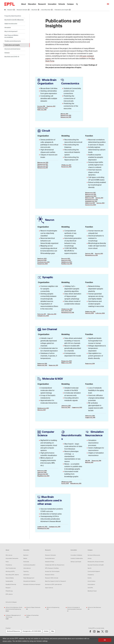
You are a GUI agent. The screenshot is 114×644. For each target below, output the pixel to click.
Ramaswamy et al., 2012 (91, 255)
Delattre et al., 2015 (90, 312)
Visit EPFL (90, 588)
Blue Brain (35, 10)
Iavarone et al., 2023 (91, 205)
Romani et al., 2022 (66, 167)
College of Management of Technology (15, 617)
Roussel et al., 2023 (43, 264)
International (27, 568)
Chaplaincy (91, 575)
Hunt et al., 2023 (90, 313)
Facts (7, 562)
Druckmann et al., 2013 (43, 262)
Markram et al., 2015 (43, 162)
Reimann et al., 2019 (66, 117)
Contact (46, 631)
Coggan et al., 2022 (77, 407)
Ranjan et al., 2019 (42, 364)
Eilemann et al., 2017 (43, 474)
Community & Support (94, 571)
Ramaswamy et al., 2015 (91, 200)
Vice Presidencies (11, 568)
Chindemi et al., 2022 (67, 309)
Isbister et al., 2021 (90, 203)
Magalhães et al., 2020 (43, 476)
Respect (8, 588)
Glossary (7, 53)
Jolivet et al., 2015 (66, 406)
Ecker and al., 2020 (66, 311)
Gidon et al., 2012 (52, 314)
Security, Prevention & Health (96, 565)
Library (90, 558)
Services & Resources (94, 555)
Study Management (29, 578)
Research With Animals (52, 578)
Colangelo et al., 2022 (43, 316)
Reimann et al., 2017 (43, 164)
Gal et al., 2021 (99, 198)
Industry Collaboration (77, 558)
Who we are (9, 555)
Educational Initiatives (29, 581)
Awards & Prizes (50, 562)
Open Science (49, 588)
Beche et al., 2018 (42, 471)
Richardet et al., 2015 (76, 483)
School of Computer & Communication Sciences (76, 609)
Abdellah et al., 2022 (67, 262)
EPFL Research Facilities (52, 568)
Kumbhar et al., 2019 (67, 264)
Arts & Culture (92, 581)
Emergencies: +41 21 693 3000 (32, 631)
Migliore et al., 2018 (66, 363)
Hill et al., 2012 (64, 114)
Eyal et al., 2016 (89, 254)
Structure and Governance (12, 49)
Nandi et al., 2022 (42, 259)
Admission (26, 575)
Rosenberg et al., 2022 (43, 528)
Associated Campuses (12, 558)
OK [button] (105, 640)
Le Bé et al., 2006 (100, 313)
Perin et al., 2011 (42, 314)
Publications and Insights (62, 10)
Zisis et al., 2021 (42, 410)
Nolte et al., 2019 (90, 198)
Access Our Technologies (52, 571)
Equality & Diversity (11, 584)
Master (25, 558)
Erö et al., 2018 (41, 106)
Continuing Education (29, 565)
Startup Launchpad (76, 562)
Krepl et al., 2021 (51, 106)
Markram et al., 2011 (43, 166)
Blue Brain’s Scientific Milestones (14, 20)
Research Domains (22, 10)
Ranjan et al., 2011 (53, 365)
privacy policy (7, 641)
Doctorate (26, 562)
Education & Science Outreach (32, 584)
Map (53, 631)
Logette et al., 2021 (42, 527)
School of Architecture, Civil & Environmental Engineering (15, 609)
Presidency (9, 565)
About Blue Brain (46, 10)
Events (90, 578)
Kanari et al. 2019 (42, 260)
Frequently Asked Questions (13, 16)
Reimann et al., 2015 (66, 115)
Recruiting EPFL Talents (12, 575)
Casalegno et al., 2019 (55, 527)
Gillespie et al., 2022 (67, 482)
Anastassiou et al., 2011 (91, 201)
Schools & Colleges (11, 602)
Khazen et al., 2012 (42, 365)
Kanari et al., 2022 (66, 260)
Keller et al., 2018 (42, 110)
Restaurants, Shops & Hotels (96, 562)
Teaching (26, 571)
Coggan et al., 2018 (90, 417)
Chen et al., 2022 (66, 407)
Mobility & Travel (92, 591)
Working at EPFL (10, 571)
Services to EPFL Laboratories (53, 584)
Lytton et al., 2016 (42, 472)
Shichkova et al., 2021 (43, 408)
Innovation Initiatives (76, 555)
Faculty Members (50, 558)
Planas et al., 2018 (96, 461)
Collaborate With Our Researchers (55, 565)
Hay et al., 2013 (99, 254)
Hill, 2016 (88, 461)
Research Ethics (50, 575)
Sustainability (9, 581)
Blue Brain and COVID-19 (12, 57)
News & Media (10, 578)
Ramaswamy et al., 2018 (68, 312)
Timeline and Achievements (13, 41)
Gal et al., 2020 (101, 203)
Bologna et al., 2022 (67, 361)
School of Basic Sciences (33, 608)
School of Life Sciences (94, 608)
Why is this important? (11, 31)
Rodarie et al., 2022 (43, 108)
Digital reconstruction (11, 24)
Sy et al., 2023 (65, 483)
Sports (90, 568)
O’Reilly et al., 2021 (66, 165)
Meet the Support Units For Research (56, 581)
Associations (91, 584)
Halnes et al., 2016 (90, 416)
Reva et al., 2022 (66, 259)
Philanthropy (9, 591)
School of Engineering (53, 608)
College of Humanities (32, 616)
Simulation (8, 28)
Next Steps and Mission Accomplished (11, 36)
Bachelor (26, 555)
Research (10, 10)
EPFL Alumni (9, 594)
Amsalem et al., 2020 (91, 196)
